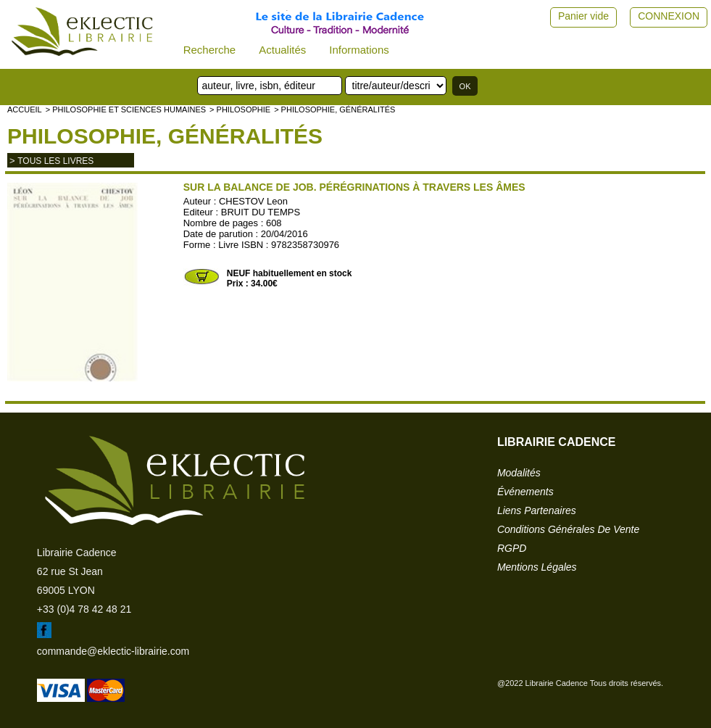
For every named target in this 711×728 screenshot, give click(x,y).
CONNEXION (669, 16)
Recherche (210, 50)
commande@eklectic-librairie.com (113, 651)
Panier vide (583, 16)
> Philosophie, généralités (334, 109)
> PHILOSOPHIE (240, 109)
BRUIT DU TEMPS (261, 212)
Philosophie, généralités (165, 136)
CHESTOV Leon (253, 201)
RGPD (512, 548)
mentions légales (537, 567)
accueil (25, 109)
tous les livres (55, 161)
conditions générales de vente (568, 529)
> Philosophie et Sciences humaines (126, 109)
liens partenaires (537, 510)
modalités (519, 473)
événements (525, 492)
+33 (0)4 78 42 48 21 (84, 609)
